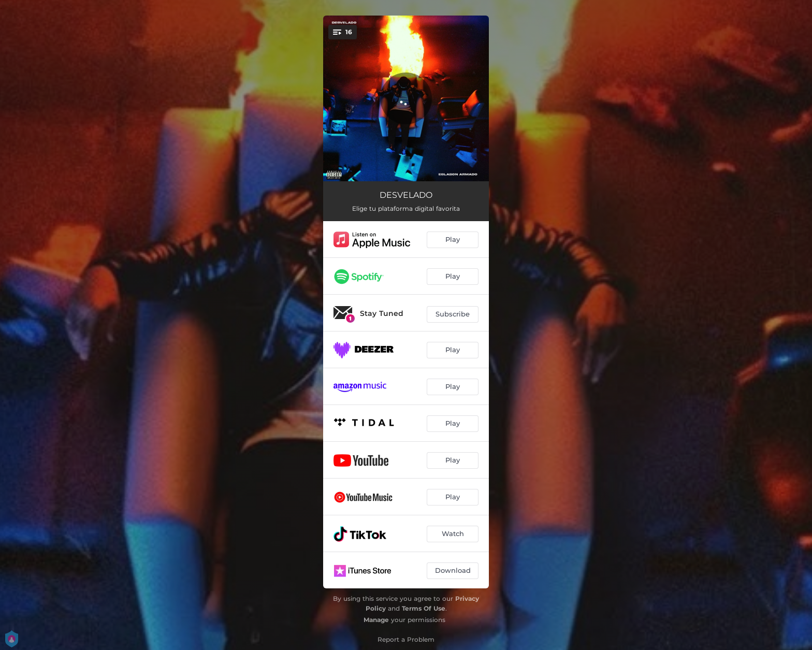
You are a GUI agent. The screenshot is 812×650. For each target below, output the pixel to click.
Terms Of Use (424, 608)
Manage (376, 620)
